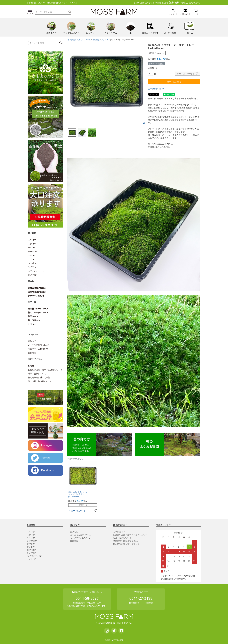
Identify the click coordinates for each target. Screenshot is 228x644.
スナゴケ (32, 244)
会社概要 (32, 353)
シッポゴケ (33, 252)
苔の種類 (96, 40)
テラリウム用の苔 (36, 296)
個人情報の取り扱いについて (41, 381)
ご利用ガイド (119, 532)
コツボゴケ (33, 263)
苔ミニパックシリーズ (38, 313)
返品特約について (156, 89)
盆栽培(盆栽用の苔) (37, 292)
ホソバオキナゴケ (36, 271)
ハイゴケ (32, 248)
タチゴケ (32, 259)
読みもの (32, 341)
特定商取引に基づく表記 (39, 378)
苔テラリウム (34, 320)
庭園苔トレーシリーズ (38, 309)
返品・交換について (37, 374)
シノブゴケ (33, 267)
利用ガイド (33, 366)
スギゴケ (32, 240)
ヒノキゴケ (33, 275)
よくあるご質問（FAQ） (39, 345)
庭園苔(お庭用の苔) (37, 288)
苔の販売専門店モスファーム (79, 40)
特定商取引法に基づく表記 (125, 541)
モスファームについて (38, 349)
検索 (70, 12)
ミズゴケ (32, 324)
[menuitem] (51, 27)
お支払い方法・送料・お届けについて (45, 370)
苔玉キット (33, 316)
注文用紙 (149, 603)
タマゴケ (32, 255)
